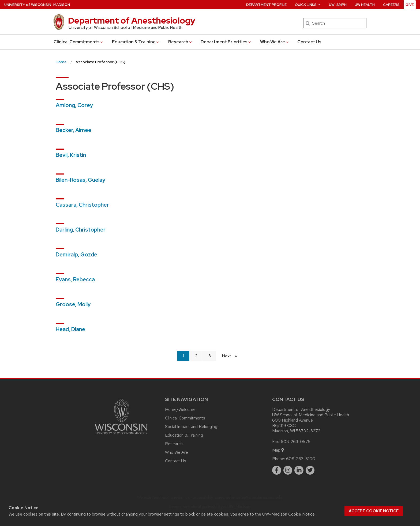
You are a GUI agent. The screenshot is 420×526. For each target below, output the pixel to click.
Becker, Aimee (74, 130)
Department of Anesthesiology (132, 20)
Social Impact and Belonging (191, 427)
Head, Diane (70, 329)
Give (410, 5)
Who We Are (275, 42)
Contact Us (309, 42)
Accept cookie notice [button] (374, 511)
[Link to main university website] (121, 435)
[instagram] (288, 470)
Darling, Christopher (81, 230)
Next (232, 356)
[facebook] (277, 470)
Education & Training (136, 42)
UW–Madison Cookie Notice (288, 514)
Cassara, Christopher (82, 205)
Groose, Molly (73, 304)
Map (278, 450)
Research (180, 42)
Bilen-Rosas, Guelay (80, 180)
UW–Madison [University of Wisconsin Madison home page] (37, 5)
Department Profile (266, 5)
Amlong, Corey (74, 105)
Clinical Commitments (79, 42)
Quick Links (308, 5)
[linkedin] (299, 470)
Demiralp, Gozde (76, 255)
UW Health (365, 5)
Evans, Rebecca (75, 279)
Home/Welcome (180, 409)
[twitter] (310, 470)
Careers (391, 5)
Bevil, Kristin (71, 155)
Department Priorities (226, 42)
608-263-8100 (301, 459)
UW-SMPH (338, 5)
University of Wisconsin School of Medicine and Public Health (125, 28)
